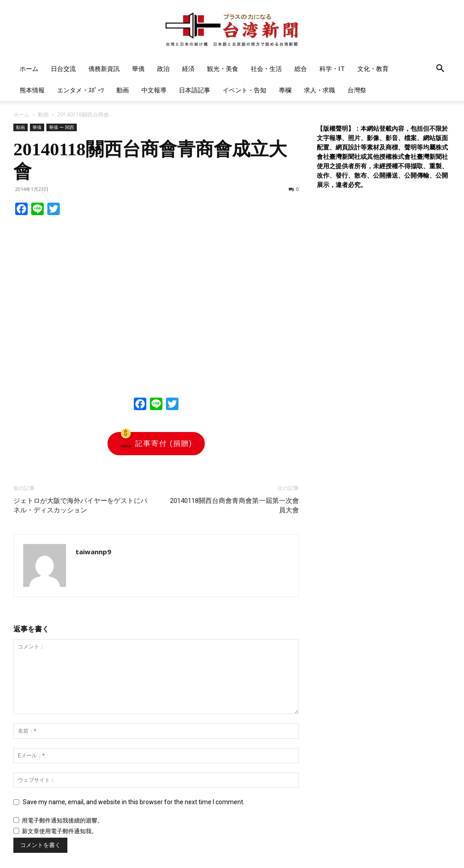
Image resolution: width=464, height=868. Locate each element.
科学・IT (332, 69)
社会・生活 (266, 69)
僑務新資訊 (104, 69)
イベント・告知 (244, 90)
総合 (301, 69)
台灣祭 (357, 90)
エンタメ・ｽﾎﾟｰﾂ (81, 90)
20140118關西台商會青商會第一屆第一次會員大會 (234, 505)
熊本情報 (32, 90)
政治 (163, 69)
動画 (123, 90)
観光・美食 (223, 69)
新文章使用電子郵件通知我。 (60, 831)
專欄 (285, 90)
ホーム (29, 69)
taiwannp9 (93, 552)
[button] (440, 69)
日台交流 (63, 69)
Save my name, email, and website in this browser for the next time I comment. (134, 802)
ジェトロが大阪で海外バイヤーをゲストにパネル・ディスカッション (80, 505)
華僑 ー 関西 (62, 127)
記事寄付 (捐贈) (156, 444)
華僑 (138, 69)
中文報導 (154, 90)
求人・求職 (319, 90)
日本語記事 (195, 90)
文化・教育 (373, 69)
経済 (188, 69)
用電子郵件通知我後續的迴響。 (62, 820)
